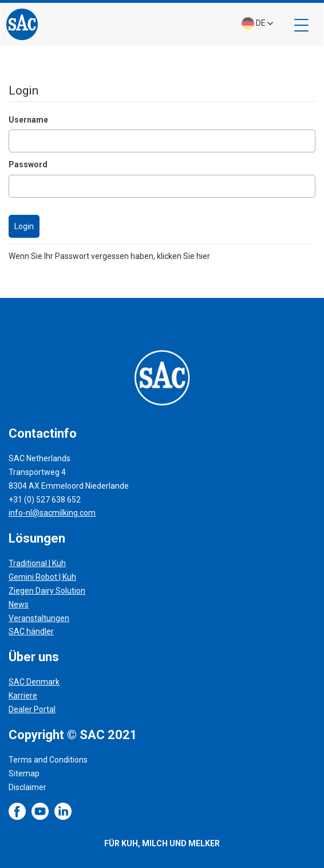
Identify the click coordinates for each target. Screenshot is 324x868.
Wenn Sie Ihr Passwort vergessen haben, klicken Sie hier (109, 256)
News (19, 604)
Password (28, 164)
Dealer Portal (32, 709)
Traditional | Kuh (37, 563)
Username (28, 120)
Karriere (23, 696)
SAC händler (31, 631)
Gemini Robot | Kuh (42, 577)
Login (24, 226)
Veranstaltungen (39, 618)
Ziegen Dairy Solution (47, 591)
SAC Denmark (34, 682)
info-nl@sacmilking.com (52, 513)
